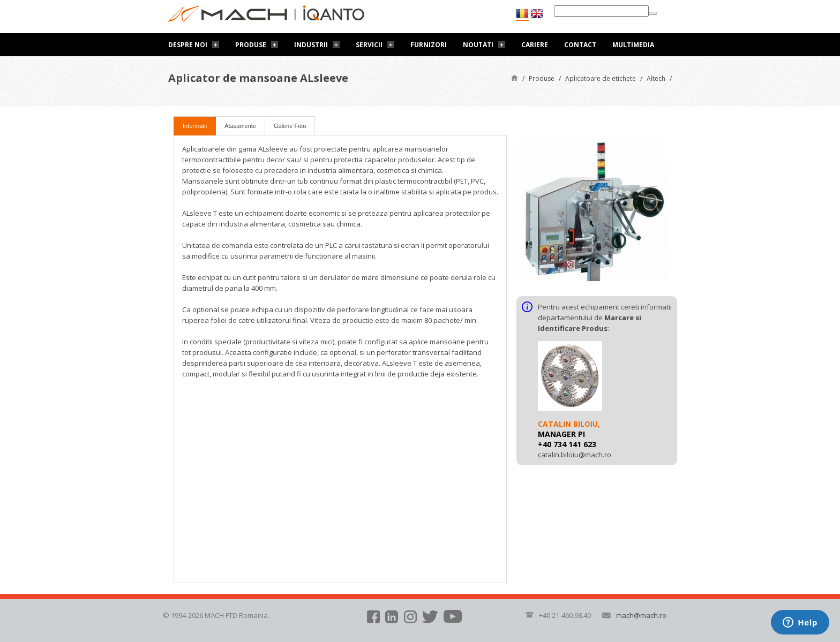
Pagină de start (515, 77)
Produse (251, 45)
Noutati (478, 45)
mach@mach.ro (641, 615)
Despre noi (188, 45)
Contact (580, 45)
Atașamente (240, 126)
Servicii (369, 45)
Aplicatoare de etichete (601, 78)
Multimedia (633, 45)
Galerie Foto (290, 126)
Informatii (195, 126)
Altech (656, 78)
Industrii (311, 45)
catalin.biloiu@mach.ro (575, 455)
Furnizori (429, 45)
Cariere (535, 45)
